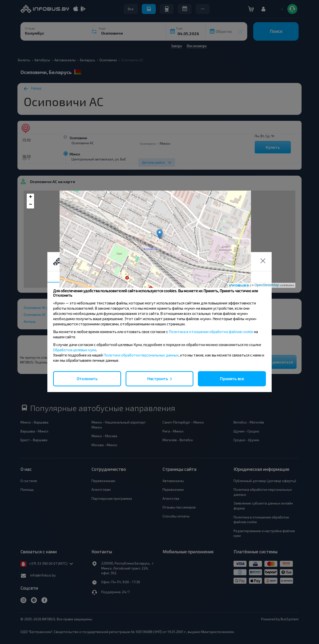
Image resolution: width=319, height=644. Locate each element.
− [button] (31, 205)
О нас (234, 277)
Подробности (160, 277)
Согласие (85, 277)
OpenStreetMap (267, 285)
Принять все (232, 379)
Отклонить (87, 379)
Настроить (158, 379)
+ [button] (31, 197)
